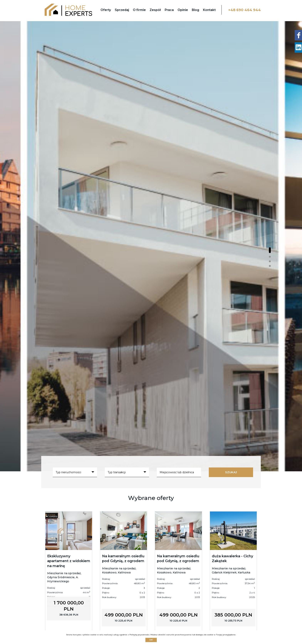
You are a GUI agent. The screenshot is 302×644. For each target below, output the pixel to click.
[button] (270, 250)
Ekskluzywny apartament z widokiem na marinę (69, 561)
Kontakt (209, 10)
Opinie (183, 10)
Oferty (106, 10)
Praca (169, 10)
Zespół (155, 10)
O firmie (139, 10)
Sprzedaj (122, 10)
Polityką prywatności (139, 635)
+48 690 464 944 (245, 10)
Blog (195, 10)
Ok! (151, 640)
